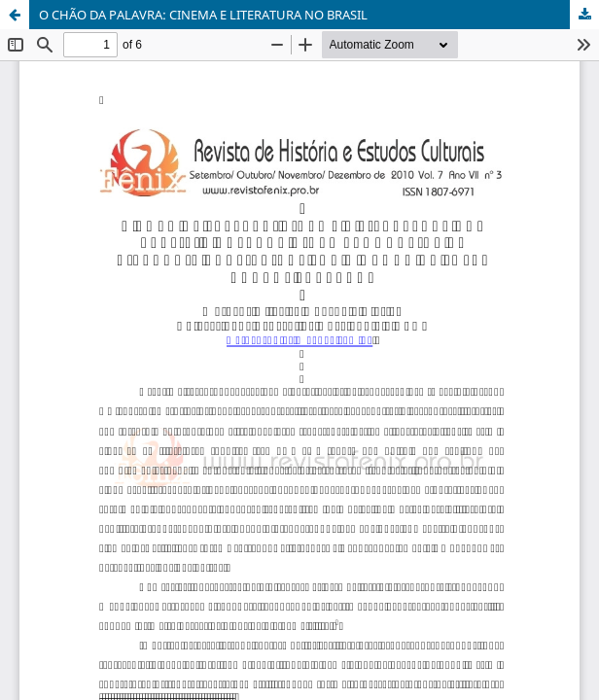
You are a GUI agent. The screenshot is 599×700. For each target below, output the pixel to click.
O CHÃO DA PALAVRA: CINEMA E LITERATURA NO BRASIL (203, 15)
